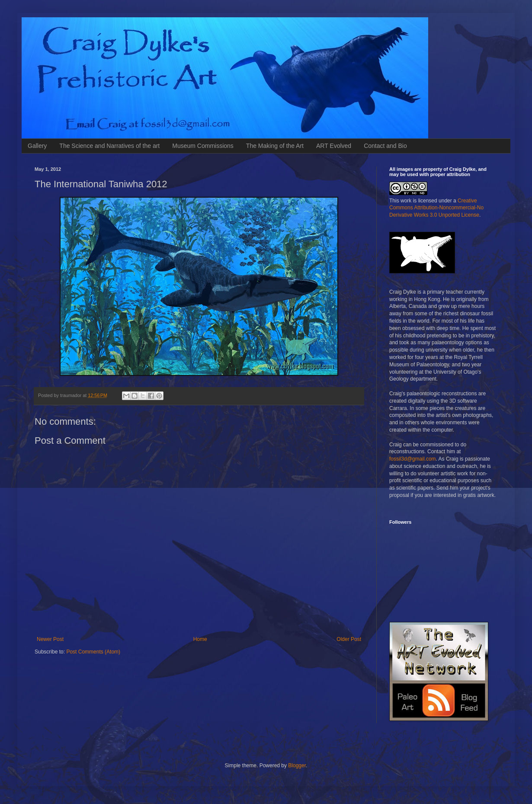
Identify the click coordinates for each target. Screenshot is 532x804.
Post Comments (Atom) (93, 652)
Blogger (297, 766)
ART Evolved (334, 146)
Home (200, 639)
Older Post (349, 639)
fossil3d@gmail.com (413, 459)
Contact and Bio (385, 146)
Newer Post (50, 639)
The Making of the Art (275, 146)
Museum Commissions (203, 146)
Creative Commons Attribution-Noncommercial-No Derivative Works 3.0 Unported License (436, 208)
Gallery (37, 146)
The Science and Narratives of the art (109, 146)
